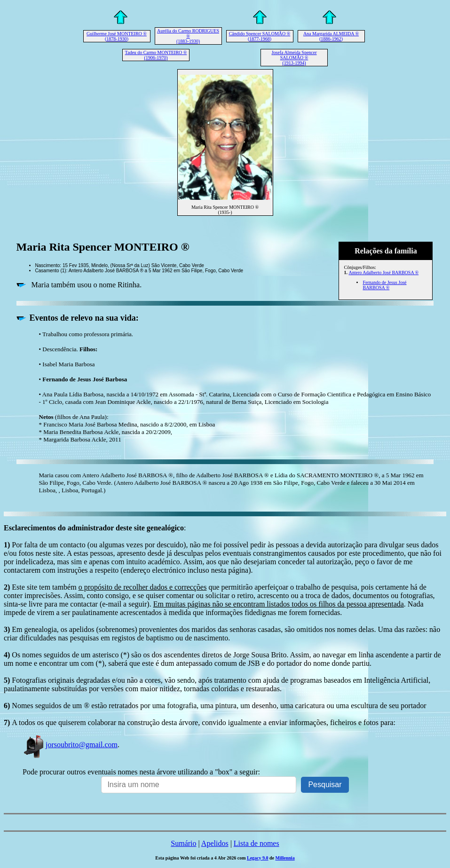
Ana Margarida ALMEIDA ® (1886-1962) (331, 36)
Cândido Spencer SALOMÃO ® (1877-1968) (260, 36)
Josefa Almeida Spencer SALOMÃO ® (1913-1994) (294, 58)
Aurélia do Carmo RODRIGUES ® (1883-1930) (188, 36)
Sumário (183, 843)
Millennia (285, 858)
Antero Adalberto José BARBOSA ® (383, 272)
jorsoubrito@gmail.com (70, 745)
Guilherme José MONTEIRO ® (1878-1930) (117, 36)
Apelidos (215, 843)
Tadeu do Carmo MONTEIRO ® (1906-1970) (156, 55)
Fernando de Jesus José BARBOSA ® (384, 285)
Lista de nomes (257, 843)
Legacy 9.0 (258, 858)
